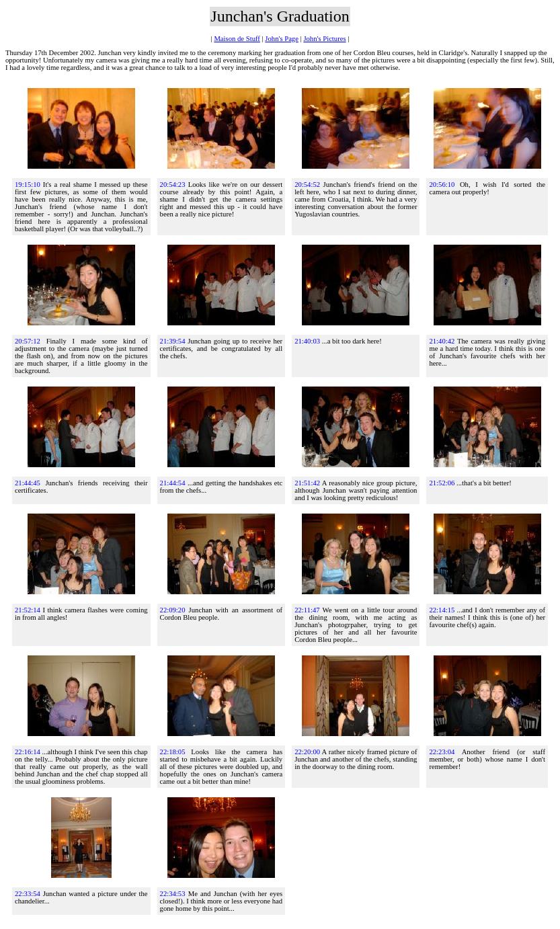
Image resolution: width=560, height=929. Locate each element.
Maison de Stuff (237, 39)
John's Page (282, 39)
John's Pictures (324, 39)
